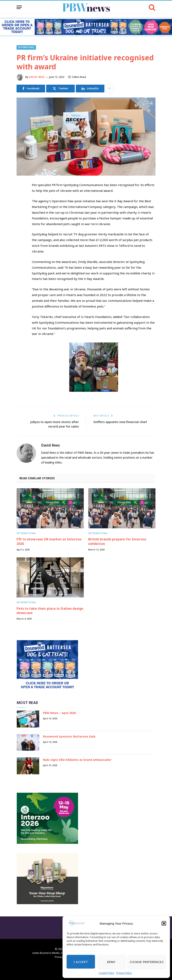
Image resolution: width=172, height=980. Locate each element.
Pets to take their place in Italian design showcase (50, 611)
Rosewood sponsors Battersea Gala (69, 736)
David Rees (37, 77)
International (26, 47)
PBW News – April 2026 (59, 713)
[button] (164, 923)
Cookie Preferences (147, 962)
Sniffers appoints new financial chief (120, 422)
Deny (111, 962)
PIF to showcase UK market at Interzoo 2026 (49, 542)
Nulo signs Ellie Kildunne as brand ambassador (77, 760)
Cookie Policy (106, 973)
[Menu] (19, 7)
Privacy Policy (124, 973)
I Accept (81, 962)
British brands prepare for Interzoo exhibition (117, 542)
